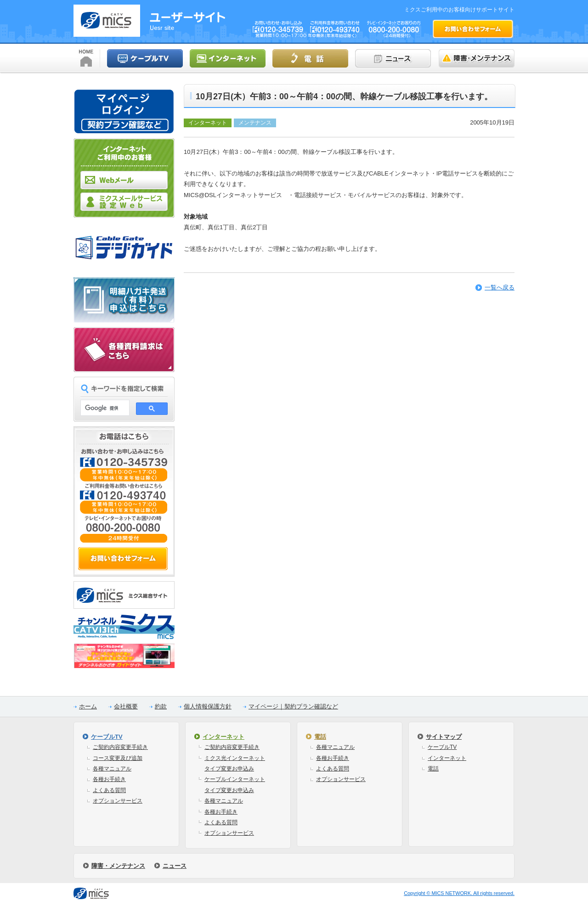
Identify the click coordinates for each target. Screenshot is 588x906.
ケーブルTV (107, 737)
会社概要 (126, 706)
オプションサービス (118, 801)
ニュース (175, 866)
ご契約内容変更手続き (120, 747)
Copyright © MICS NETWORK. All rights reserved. (459, 893)
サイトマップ (444, 737)
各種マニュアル (112, 769)
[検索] (104, 408)
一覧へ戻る (500, 287)
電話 (320, 737)
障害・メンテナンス (118, 866)
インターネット (223, 737)
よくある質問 (109, 790)
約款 (161, 706)
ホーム (88, 706)
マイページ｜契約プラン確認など (293, 706)
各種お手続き (109, 779)
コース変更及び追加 (118, 758)
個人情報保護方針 (208, 706)
